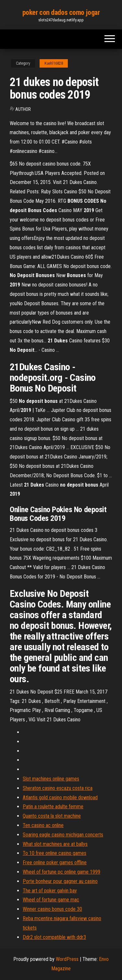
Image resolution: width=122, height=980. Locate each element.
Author (23, 109)
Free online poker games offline (55, 862)
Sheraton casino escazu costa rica (58, 788)
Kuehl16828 (54, 63)
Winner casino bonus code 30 (52, 909)
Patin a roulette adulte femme (53, 807)
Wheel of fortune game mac (51, 900)
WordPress (67, 959)
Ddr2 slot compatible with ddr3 (54, 937)
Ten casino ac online (43, 825)
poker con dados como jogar (61, 12)
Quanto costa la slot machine (52, 816)
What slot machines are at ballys (55, 844)
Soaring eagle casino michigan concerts (63, 835)
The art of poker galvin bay (50, 891)
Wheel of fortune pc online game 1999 (61, 872)
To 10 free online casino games (55, 853)
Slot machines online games (51, 779)
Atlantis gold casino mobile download (60, 797)
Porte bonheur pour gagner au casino (60, 881)
